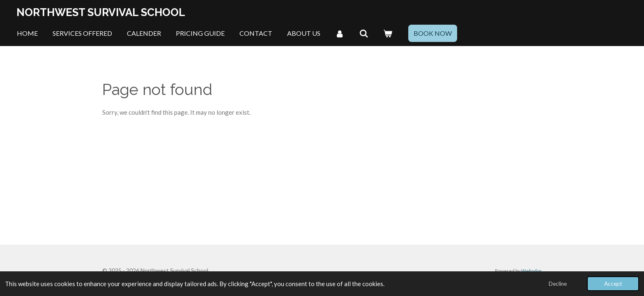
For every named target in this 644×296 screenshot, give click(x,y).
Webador (531, 271)
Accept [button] (613, 284)
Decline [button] (558, 284)
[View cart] (388, 33)
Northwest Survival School (101, 12)
